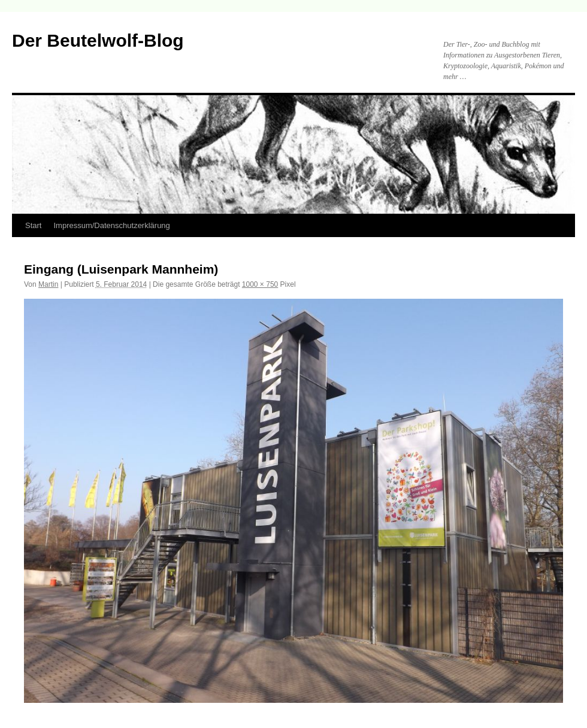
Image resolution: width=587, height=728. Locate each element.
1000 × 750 (260, 284)
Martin (48, 284)
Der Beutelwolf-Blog (98, 40)
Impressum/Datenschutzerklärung (111, 225)
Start (33, 225)
